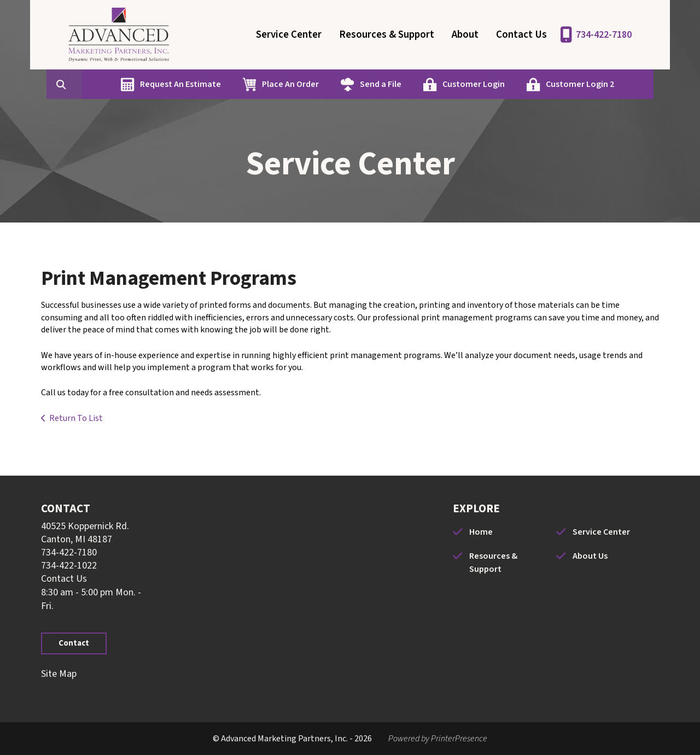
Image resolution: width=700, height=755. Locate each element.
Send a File (378, 84)
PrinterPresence (459, 739)
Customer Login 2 (577, 84)
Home (481, 532)
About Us (590, 556)
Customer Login (471, 84)
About (465, 35)
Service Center (289, 35)
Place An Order (288, 84)
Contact (74, 643)
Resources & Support (387, 35)
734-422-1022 (69, 566)
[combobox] (78, 84)
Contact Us (521, 35)
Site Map (59, 674)
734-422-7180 (604, 35)
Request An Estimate (178, 84)
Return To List (76, 418)
